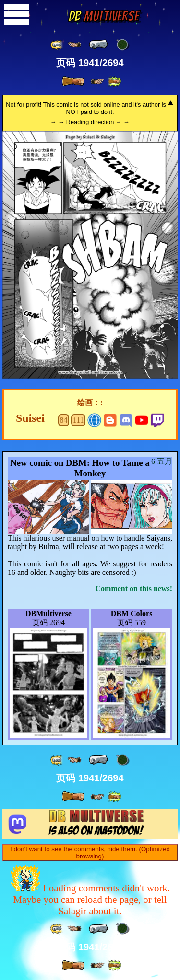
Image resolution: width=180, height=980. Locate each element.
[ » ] (73, 81)
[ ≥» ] (97, 82)
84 (64, 420)
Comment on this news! (134, 589)
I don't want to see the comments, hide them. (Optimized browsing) (90, 853)
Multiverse (103, 16)
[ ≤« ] (74, 45)
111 (78, 420)
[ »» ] (114, 82)
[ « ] (98, 45)
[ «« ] (57, 45)
